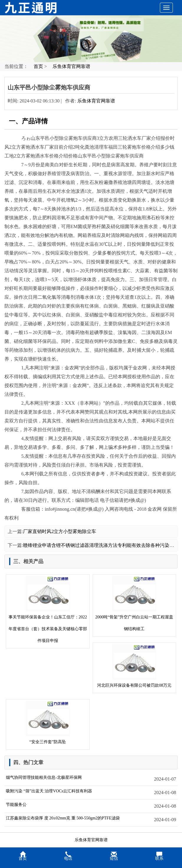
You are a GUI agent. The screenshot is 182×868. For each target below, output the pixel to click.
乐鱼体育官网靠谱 (71, 66)
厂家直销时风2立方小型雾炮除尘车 (60, 531)
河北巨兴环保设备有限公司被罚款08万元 (134, 666)
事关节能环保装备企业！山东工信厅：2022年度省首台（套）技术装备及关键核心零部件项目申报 (48, 609)
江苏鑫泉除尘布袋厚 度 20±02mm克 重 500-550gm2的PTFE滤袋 (63, 818)
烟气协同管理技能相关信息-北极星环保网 (44, 777)
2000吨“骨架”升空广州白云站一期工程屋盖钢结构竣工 (134, 604)
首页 (38, 66)
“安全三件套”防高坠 (48, 722)
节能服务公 (16, 805)
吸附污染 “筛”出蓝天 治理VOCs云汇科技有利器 (49, 791)
